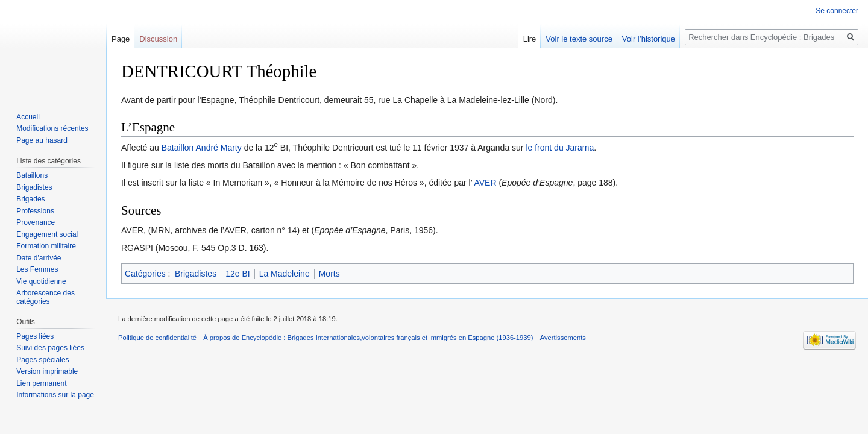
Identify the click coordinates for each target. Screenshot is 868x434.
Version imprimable (47, 371)
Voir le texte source (579, 39)
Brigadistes (196, 274)
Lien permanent (41, 383)
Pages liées (35, 336)
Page (121, 39)
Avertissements (563, 338)
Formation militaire (46, 246)
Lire (530, 39)
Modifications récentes (52, 128)
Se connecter (837, 11)
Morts (329, 274)
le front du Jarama (560, 148)
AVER (485, 183)
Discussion (158, 39)
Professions (35, 211)
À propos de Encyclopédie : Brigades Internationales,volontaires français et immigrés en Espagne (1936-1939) (368, 338)
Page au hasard (42, 140)
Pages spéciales (42, 360)
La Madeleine (285, 274)
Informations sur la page (55, 395)
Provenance (36, 222)
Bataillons (32, 175)
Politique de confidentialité (157, 338)
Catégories (145, 274)
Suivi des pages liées (50, 348)
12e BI (237, 274)
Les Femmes (37, 269)
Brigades (30, 199)
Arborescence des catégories (46, 297)
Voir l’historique (649, 39)
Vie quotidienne (41, 281)
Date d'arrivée (39, 258)
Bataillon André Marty (202, 148)
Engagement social (47, 234)
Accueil (28, 117)
